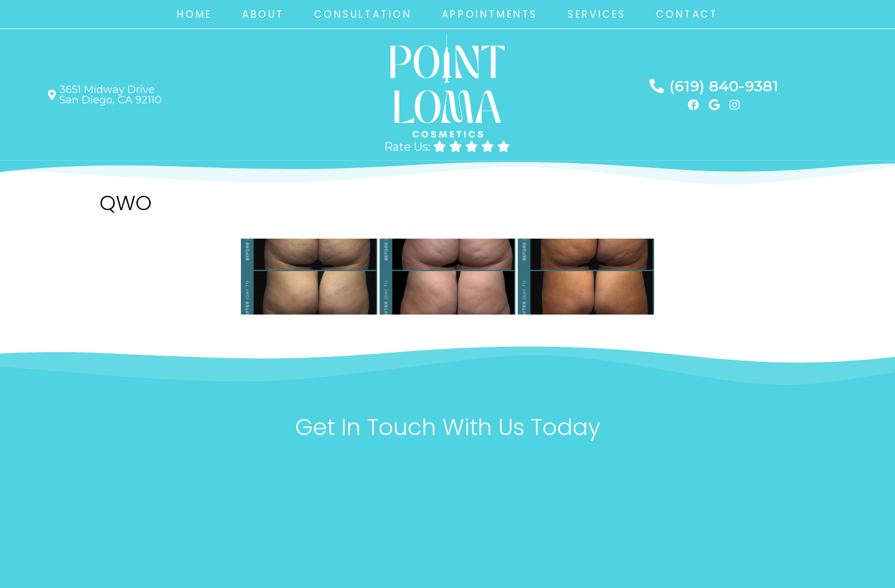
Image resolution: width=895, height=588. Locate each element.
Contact (687, 14)
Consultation (363, 14)
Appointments (490, 14)
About (263, 14)
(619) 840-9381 (724, 86)
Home (194, 14)
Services (597, 14)
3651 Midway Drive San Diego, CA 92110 (110, 95)
